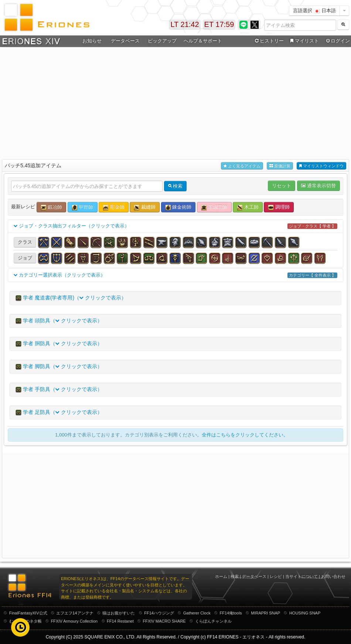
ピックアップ (162, 41)
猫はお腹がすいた (119, 613)
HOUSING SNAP (305, 613)
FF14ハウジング (159, 613)
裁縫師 (145, 207)
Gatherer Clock (197, 613)
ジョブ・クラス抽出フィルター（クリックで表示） (175, 226)
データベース (125, 41)
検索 (235, 576)
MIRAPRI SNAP (265, 613)
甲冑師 (83, 207)
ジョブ (25, 258)
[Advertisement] (176, 102)
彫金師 (114, 207)
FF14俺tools (231, 613)
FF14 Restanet (120, 621)
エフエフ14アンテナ (75, 613)
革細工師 (214, 207)
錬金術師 (178, 207)
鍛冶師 (52, 207)
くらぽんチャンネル (213, 621)
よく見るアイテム (242, 166)
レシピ (276, 576)
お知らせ (92, 41)
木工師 (248, 207)
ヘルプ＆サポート (203, 41)
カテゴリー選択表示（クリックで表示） (175, 275)
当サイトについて (301, 576)
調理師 (279, 207)
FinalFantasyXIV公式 (28, 613)
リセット (282, 186)
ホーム (221, 576)
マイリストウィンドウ (321, 166)
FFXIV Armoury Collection (74, 621)
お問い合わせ (333, 576)
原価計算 (280, 166)
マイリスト (304, 41)
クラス (25, 242)
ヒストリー (268, 41)
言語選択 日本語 (314, 11)
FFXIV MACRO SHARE (164, 621)
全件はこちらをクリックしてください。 (245, 435)
